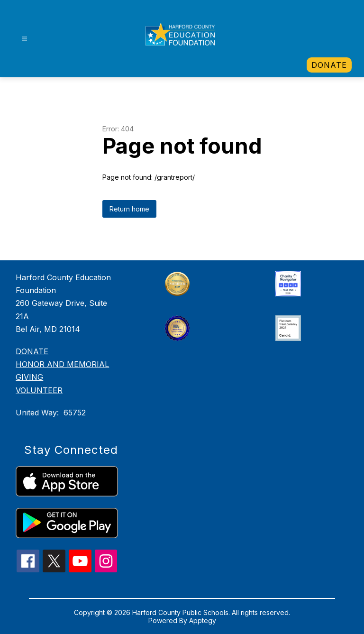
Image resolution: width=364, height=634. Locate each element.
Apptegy (203, 620)
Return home (129, 209)
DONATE (32, 351)
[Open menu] (24, 39)
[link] (329, 65)
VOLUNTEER (39, 390)
